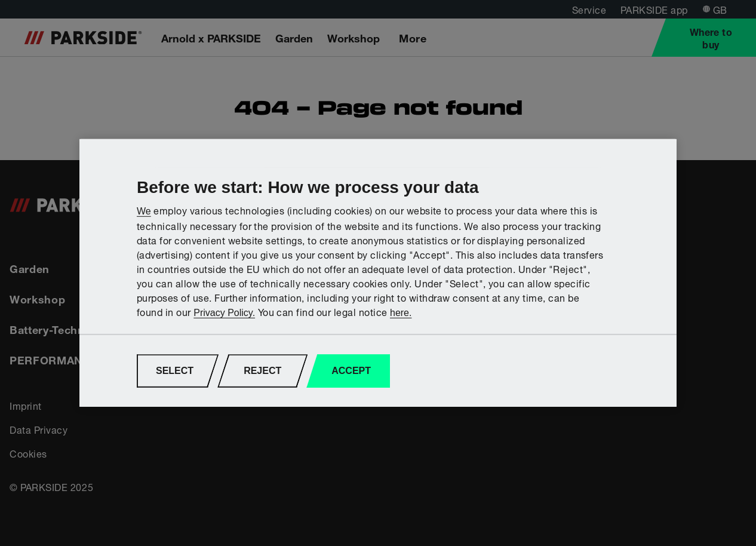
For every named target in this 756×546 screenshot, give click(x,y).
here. (401, 313)
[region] (378, 273)
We (144, 211)
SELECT (175, 371)
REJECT (262, 371)
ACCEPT (351, 371)
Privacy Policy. (224, 313)
